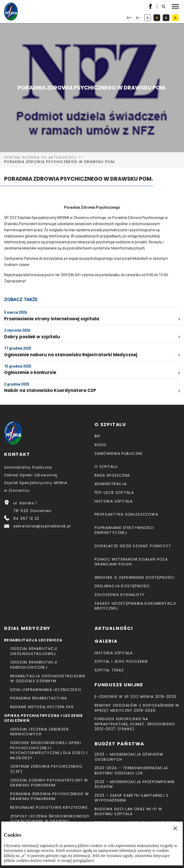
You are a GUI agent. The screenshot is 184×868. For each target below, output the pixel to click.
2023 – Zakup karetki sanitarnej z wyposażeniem (131, 798)
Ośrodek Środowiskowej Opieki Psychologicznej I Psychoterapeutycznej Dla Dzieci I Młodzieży (49, 750)
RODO (101, 445)
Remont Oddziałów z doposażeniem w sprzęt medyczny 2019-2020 (137, 708)
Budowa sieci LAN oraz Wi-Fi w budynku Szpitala (129, 812)
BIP (98, 436)
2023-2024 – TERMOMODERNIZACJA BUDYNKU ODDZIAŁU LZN (131, 770)
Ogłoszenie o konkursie (30, 372)
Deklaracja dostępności (122, 586)
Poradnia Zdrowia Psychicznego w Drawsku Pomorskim (50, 796)
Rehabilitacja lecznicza (33, 640)
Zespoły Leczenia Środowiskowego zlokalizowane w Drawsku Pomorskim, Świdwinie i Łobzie (50, 821)
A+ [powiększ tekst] (130, 18)
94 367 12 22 (26, 518)
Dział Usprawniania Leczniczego (46, 690)
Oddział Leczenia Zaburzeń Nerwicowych (39, 732)
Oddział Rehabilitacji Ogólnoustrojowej (34, 651)
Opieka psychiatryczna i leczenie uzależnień (44, 718)
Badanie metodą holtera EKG (42, 707)
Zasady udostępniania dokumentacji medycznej (135, 606)
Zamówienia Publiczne (119, 454)
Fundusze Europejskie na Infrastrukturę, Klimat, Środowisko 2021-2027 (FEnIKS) (135, 724)
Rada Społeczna (112, 475)
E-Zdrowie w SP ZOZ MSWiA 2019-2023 (136, 697)
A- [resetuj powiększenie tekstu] (139, 18)
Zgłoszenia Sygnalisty (120, 595)
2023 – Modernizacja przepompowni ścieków (135, 784)
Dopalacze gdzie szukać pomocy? (133, 546)
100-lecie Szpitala (114, 493)
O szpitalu (106, 467)
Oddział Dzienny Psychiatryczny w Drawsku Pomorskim (49, 783)
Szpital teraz (109, 670)
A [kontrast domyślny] (149, 18)
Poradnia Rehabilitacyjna (39, 698)
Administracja (111, 484)
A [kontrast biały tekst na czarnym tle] (167, 18)
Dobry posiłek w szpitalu (32, 337)
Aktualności (62, 158)
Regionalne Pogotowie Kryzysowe (49, 807)
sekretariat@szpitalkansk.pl (42, 526)
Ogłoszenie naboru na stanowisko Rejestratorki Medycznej (71, 355)
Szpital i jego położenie (121, 661)
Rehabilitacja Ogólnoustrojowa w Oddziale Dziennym (48, 679)
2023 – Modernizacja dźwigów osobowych (129, 757)
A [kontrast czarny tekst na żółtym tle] (176, 18)
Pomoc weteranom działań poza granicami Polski (131, 562)
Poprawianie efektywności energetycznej (124, 530)
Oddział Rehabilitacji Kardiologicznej (34, 665)
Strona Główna (22, 158)
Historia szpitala (114, 501)
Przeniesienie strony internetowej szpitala (52, 319)
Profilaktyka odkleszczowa (126, 514)
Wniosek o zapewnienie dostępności (135, 577)
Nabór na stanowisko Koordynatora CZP (50, 390)
